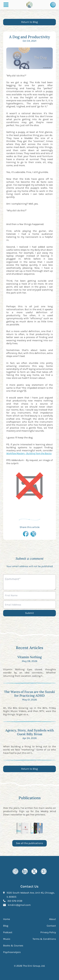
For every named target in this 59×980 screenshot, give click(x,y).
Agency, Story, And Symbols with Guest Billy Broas (30, 732)
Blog (6, 926)
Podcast (8, 932)
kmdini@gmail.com (19, 905)
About (52, 919)
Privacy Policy (48, 932)
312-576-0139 (15, 901)
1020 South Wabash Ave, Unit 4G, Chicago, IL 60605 (31, 895)
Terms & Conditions (44, 939)
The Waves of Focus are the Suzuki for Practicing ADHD (29, 694)
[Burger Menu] (6, 5)
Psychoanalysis (12, 952)
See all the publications (29, 843)
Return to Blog (29, 22)
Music (7, 939)
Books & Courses (13, 945)
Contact (51, 926)
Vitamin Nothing (30, 657)
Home (7, 919)
